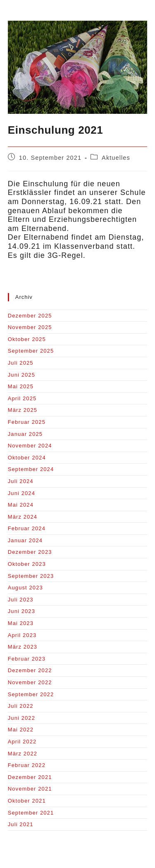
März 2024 (23, 517)
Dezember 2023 (30, 552)
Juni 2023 (21, 611)
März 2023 (23, 647)
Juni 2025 (21, 375)
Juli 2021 (21, 824)
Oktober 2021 (27, 801)
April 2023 (22, 635)
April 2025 (22, 398)
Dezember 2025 (30, 316)
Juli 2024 (21, 481)
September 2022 (31, 694)
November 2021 (30, 789)
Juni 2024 (21, 493)
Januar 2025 (25, 434)
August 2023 (25, 588)
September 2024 (31, 469)
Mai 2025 (21, 386)
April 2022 (22, 742)
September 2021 (31, 813)
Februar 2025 (27, 422)
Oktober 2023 (27, 564)
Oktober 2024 (27, 458)
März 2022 (23, 754)
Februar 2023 (27, 659)
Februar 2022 (27, 765)
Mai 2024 (21, 505)
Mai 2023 (21, 623)
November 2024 (30, 446)
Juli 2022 (21, 706)
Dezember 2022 (30, 670)
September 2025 (31, 351)
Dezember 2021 (30, 777)
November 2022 (30, 682)
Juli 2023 (21, 600)
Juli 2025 (21, 363)
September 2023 (31, 576)
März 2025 (23, 410)
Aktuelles (116, 158)
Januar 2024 (25, 540)
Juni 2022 (21, 718)
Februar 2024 (27, 528)
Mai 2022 (21, 730)
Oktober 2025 (27, 339)
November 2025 (30, 327)
